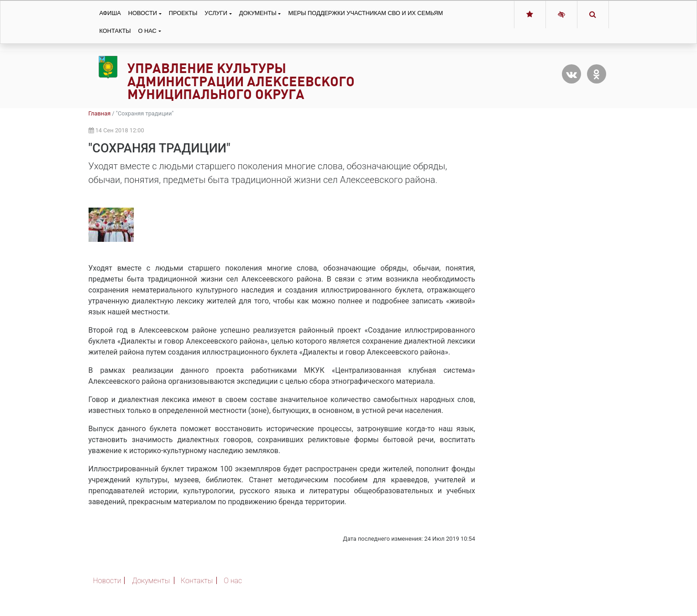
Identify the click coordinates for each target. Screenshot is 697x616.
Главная (100, 113)
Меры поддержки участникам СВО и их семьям (365, 13)
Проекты (183, 13)
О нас (147, 31)
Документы (258, 13)
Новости (143, 13)
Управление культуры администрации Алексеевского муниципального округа (241, 81)
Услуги (216, 13)
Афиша (110, 13)
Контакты (115, 31)
